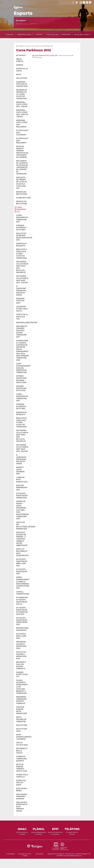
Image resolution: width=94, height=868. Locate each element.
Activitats (39, 34)
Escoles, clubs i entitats (82, 34)
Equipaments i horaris (24, 34)
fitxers (33, 46)
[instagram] (90, 2)
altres (38, 46)
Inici (24, 46)
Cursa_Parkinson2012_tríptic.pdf (45, 55)
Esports (23, 13)
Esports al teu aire (53, 34)
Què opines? (40, 854)
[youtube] (81, 2)
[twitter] (84, 2)
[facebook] (87, 2)
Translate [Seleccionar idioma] (76, 3)
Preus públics (66, 34)
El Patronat (9, 34)
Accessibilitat (10, 854)
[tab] (9, 35)
